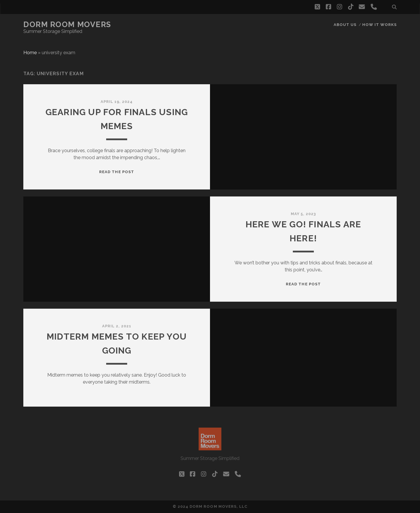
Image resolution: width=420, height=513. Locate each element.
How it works (380, 25)
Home (30, 53)
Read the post (117, 172)
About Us (345, 25)
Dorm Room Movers (67, 24)
